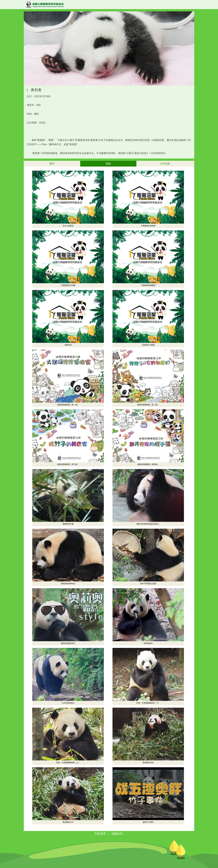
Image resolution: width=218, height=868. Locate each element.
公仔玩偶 (165, 164)
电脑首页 (117, 834)
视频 (108, 164)
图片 (52, 164)
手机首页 (100, 834)
